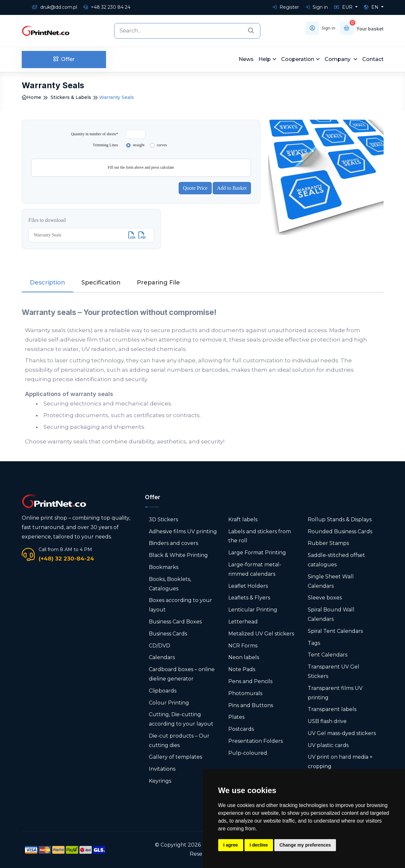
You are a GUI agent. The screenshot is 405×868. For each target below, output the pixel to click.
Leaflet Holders (248, 586)
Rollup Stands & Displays (340, 519)
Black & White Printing (178, 555)
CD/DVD (160, 645)
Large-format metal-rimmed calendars (255, 569)
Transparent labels (332, 709)
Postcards (241, 729)
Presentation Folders (256, 741)
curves (162, 145)
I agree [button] (231, 845)
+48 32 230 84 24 (107, 7)
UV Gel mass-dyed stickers (342, 733)
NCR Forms (243, 645)
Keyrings (160, 781)
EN (372, 7)
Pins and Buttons (251, 705)
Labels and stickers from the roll (260, 536)
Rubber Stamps (328, 543)
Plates (236, 717)
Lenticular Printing (253, 610)
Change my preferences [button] (305, 845)
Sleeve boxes (325, 598)
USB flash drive (327, 721)
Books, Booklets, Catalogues (170, 584)
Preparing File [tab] (158, 282)
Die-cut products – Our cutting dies (179, 740)
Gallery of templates (175, 757)
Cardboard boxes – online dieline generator (182, 674)
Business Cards (168, 633)
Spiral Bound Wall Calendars (331, 614)
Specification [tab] (101, 282)
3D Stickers (163, 519)
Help (265, 59)
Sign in (316, 7)
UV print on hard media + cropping (340, 762)
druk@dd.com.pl (55, 7)
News (246, 59)
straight (139, 145)
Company (338, 59)
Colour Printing (169, 702)
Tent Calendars (328, 655)
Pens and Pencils (250, 681)
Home (31, 97)
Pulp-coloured (248, 753)
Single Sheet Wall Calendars (331, 581)
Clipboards (163, 690)
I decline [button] (259, 845)
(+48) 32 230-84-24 (66, 558)
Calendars (162, 657)
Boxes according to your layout (180, 605)
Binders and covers (173, 543)
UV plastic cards (328, 745)
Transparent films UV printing (335, 693)
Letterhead (243, 621)
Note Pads (242, 669)
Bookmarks (164, 567)
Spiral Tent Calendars (335, 631)
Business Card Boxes (175, 621)
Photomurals (245, 693)
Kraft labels (243, 519)
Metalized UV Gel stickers (261, 633)
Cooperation (298, 59)
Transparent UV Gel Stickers (334, 671)
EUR (344, 7)
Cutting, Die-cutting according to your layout (181, 719)
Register (286, 7)
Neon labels (244, 657)
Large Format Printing (257, 553)
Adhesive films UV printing (183, 531)
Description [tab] (48, 282)
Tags (314, 643)
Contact (373, 59)
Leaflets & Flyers (249, 598)
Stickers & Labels (71, 97)
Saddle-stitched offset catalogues (336, 560)
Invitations (162, 769)
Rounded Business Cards (340, 531)
